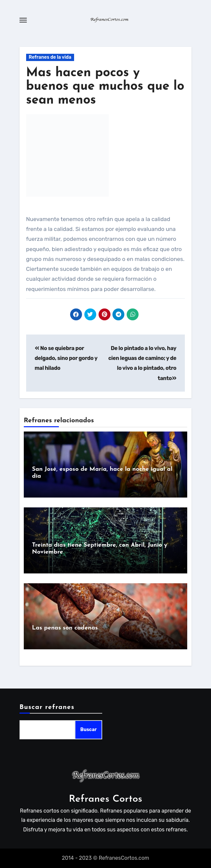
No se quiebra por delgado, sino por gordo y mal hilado (66, 358)
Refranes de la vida (50, 57)
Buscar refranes (47, 707)
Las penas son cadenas (65, 628)
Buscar (88, 730)
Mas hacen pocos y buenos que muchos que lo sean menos (105, 87)
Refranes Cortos (105, 799)
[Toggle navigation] (23, 20)
